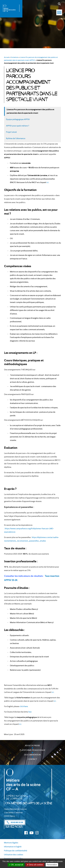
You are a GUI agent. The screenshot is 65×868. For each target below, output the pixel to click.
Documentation (32, 755)
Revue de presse (32, 746)
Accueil (7, 57)
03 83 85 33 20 (15, 822)
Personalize (52, 865)
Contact (32, 759)
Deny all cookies (35, 865)
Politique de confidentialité (16, 851)
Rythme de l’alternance (16, 138)
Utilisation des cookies (14, 855)
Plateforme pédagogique (32, 750)
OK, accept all (16, 865)
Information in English (13, 847)
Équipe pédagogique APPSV (18, 119)
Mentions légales (11, 843)
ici (48, 182)
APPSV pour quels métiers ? (18, 126)
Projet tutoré (11, 132)
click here (24, 706)
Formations (15, 57)
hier (30, 712)
